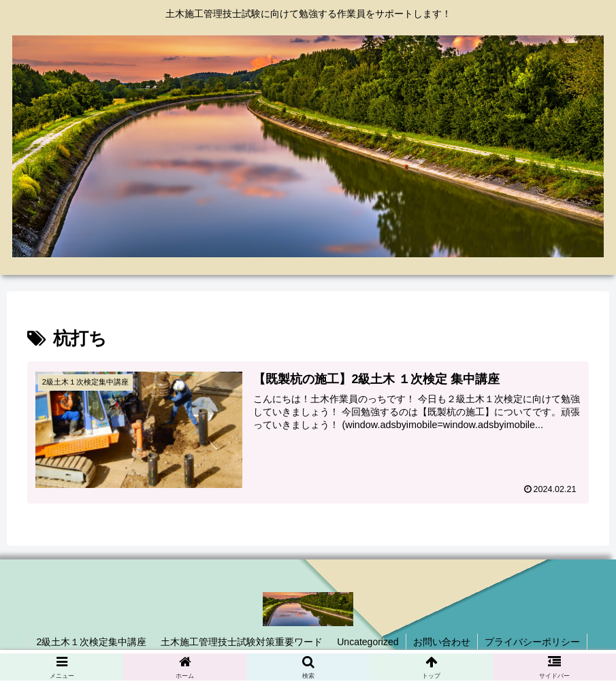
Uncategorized (368, 642)
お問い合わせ (442, 642)
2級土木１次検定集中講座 (91, 642)
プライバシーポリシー (532, 642)
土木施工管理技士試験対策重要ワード (242, 642)
